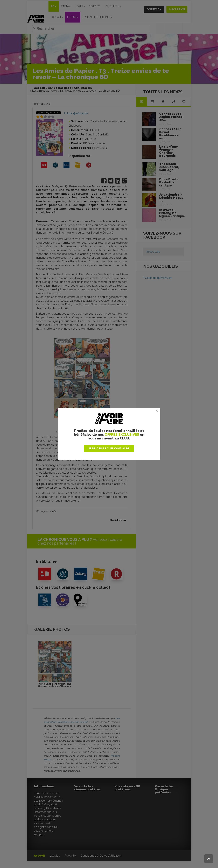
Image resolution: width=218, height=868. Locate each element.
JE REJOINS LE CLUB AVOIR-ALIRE (109, 449)
